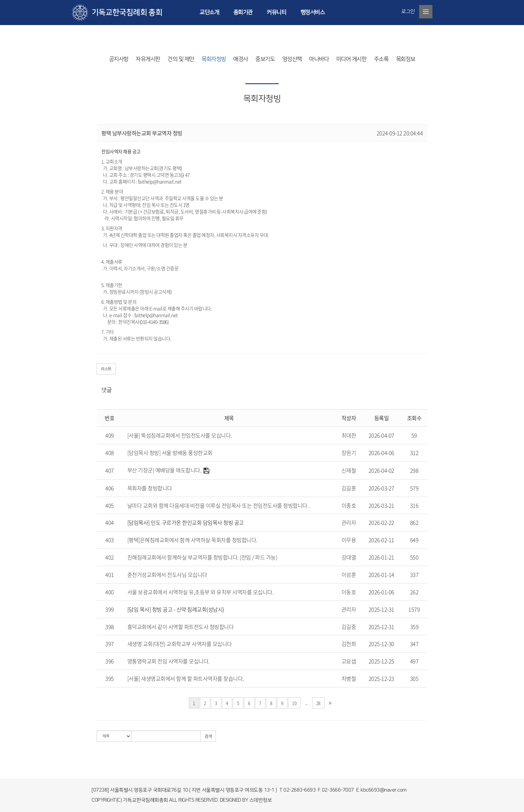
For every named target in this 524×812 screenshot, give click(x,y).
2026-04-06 (381, 453)
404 (110, 522)
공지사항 (119, 59)
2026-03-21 (381, 505)
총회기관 (243, 12)
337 (414, 575)
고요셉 (349, 661)
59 (414, 435)
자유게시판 (148, 59)
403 (110, 540)
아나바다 (319, 59)
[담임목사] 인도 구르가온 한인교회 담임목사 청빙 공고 (186, 522)
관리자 (349, 522)
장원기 (349, 453)
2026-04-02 (381, 470)
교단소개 (209, 12)
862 (414, 522)
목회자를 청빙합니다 (150, 488)
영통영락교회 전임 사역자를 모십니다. (168, 661)
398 (110, 627)
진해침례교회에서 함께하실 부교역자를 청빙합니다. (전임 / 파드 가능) (202, 557)
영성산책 (292, 59)
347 (414, 644)
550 (414, 557)
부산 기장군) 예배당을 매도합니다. (164, 470)
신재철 (349, 470)
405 (110, 505)
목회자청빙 (214, 59)
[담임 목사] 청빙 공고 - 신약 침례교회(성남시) (176, 609)
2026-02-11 (381, 540)
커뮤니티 (276, 12)
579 (414, 488)
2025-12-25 (381, 661)
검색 (208, 736)
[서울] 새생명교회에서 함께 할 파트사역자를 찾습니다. (186, 678)
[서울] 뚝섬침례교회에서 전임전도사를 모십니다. (180, 435)
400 (110, 592)
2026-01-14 (381, 575)
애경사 (241, 59)
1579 (414, 609)
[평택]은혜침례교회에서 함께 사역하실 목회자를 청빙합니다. (192, 540)
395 (110, 678)
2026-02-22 (381, 522)
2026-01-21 (381, 557)
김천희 (349, 644)
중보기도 (265, 59)
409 (110, 435)
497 (414, 661)
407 (110, 470)
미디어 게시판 (351, 59)
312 (414, 453)
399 (110, 609)
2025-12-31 (381, 609)
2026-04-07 (381, 435)
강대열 (349, 557)
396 (110, 661)
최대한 (349, 435)
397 (110, 644)
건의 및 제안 (181, 59)
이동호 (349, 592)
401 (110, 575)
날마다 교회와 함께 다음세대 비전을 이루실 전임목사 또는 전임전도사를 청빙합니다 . (219, 505)
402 (110, 557)
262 (414, 592)
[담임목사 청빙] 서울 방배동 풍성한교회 (170, 453)
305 (414, 678)
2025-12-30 (381, 644)
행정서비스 (313, 12)
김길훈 (349, 488)
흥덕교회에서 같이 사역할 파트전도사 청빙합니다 (181, 627)
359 (414, 627)
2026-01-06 (381, 592)
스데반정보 (261, 800)
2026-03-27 (381, 488)
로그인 (408, 12)
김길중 (349, 627)
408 (110, 453)
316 (414, 505)
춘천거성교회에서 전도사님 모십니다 (167, 575)
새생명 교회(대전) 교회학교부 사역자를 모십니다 (180, 644)
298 (414, 470)
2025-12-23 (381, 678)
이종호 (349, 505)
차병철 (349, 678)
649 (414, 540)
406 (110, 488)
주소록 (381, 59)
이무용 (349, 540)
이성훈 (349, 575)
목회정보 (406, 59)
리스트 (106, 369)
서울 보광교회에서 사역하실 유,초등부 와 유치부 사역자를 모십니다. (201, 592)
